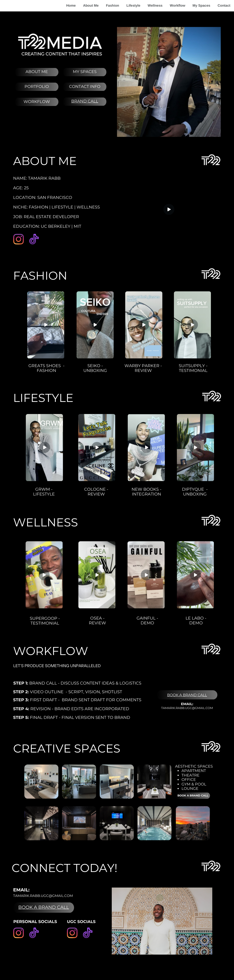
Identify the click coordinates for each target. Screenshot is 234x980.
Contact (224, 6)
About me (37, 72)
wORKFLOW (37, 102)
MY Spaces (85, 72)
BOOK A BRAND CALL (44, 907)
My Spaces (202, 6)
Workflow (178, 6)
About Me (91, 6)
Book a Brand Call (187, 695)
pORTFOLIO (37, 87)
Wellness (155, 6)
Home (71, 6)
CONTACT (79, 87)
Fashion (113, 6)
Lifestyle (133, 6)
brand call (85, 101)
